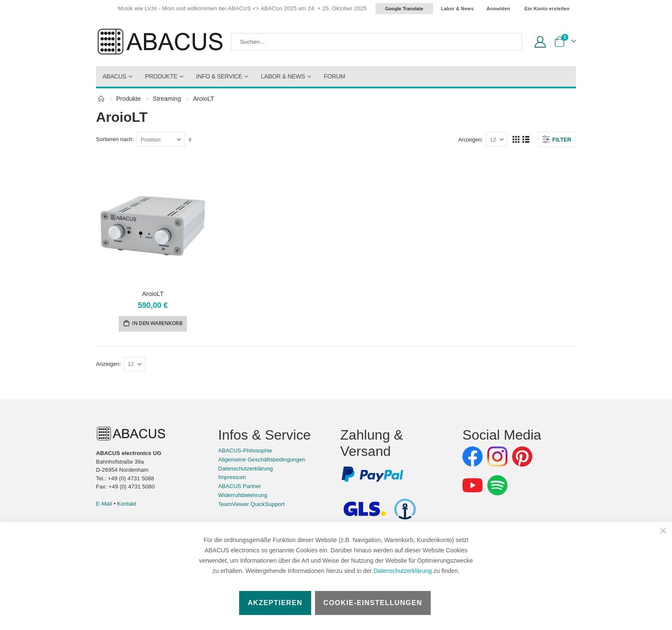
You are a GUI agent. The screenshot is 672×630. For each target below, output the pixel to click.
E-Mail (104, 505)
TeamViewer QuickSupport (251, 505)
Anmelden (498, 9)
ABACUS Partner (240, 487)
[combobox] (376, 42)
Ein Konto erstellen (547, 9)
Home (101, 99)
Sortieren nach (114, 139)
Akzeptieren (275, 603)
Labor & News (457, 9)
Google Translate (404, 9)
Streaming (167, 99)
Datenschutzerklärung (402, 571)
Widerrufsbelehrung (243, 496)
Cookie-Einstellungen (373, 603)
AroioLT (153, 294)
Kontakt (127, 505)
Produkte (129, 99)
